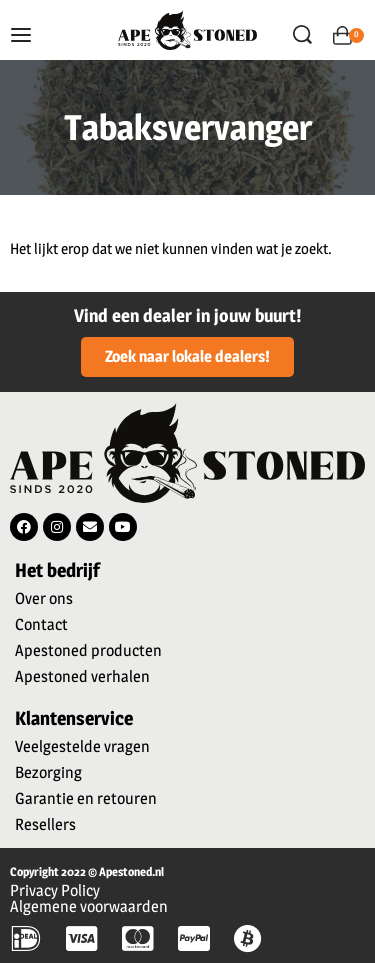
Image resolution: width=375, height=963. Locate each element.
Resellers (45, 824)
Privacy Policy (55, 890)
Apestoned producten (88, 650)
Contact (41, 624)
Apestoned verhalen (82, 676)
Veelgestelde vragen (82, 746)
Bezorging (48, 772)
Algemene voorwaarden (89, 906)
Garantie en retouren (86, 798)
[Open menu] (21, 35)
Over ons (44, 598)
